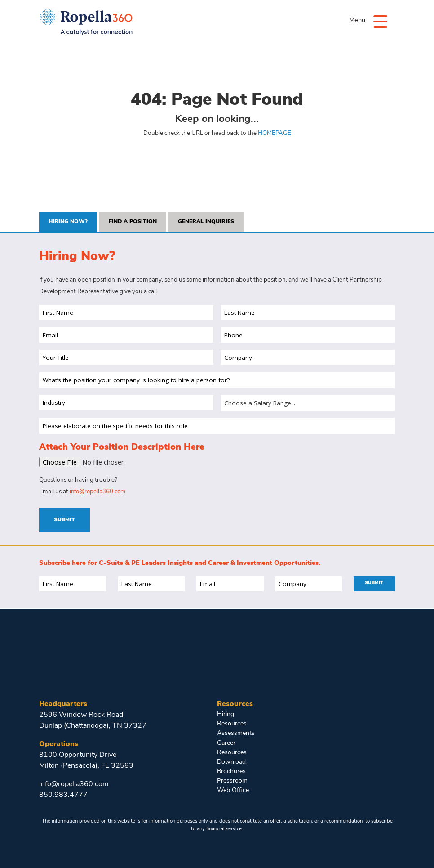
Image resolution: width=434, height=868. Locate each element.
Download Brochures (231, 764)
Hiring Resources (231, 718)
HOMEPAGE (274, 133)
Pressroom (232, 778)
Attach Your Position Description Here (122, 448)
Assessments (235, 732)
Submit (65, 520)
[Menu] (380, 21)
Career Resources (231, 746)
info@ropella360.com (99, 492)
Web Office (232, 787)
